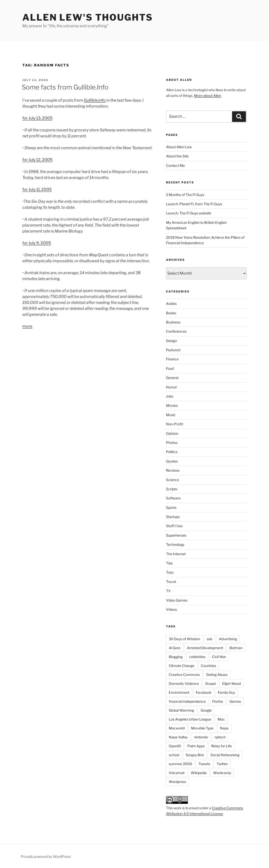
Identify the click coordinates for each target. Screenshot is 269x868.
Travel (171, 582)
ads (210, 639)
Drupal (210, 683)
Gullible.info (95, 100)
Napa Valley (178, 737)
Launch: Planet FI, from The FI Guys (194, 204)
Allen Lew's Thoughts (88, 17)
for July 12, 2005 (37, 160)
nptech (220, 737)
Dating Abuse (217, 675)
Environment (179, 692)
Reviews (173, 470)
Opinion (172, 433)
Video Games (177, 600)
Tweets (204, 764)
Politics (172, 452)
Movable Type (202, 728)
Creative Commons (184, 675)
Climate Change (182, 666)
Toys (170, 572)
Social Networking (225, 755)
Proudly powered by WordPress (46, 856)
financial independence (187, 701)
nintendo (201, 737)
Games (235, 701)
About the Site (177, 156)
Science (172, 480)
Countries (208, 666)
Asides (171, 304)
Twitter (222, 764)
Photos (172, 443)
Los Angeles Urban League (190, 719)
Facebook (204, 692)
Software (173, 498)
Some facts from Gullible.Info (65, 87)
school (174, 755)
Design (171, 341)
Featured (173, 350)
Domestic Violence (184, 683)
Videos (171, 609)
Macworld (177, 728)
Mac (221, 719)
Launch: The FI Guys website (189, 213)
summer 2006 (180, 764)
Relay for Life (221, 746)
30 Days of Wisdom (185, 639)
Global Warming (181, 710)
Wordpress (177, 782)
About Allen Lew (179, 147)
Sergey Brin (195, 755)
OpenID (175, 746)
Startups (173, 517)
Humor (171, 387)
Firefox (218, 701)
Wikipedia (199, 773)
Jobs (170, 396)
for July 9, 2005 (37, 243)
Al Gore (175, 648)
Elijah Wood (231, 683)
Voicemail (177, 773)
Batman (236, 648)
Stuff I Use (174, 526)
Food (170, 368)
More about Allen (208, 96)
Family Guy (226, 692)
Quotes (172, 461)
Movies (172, 405)
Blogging (176, 657)
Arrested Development (205, 648)
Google (206, 710)
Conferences (176, 331)
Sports (171, 507)
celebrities (197, 657)
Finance (172, 359)
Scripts (172, 489)
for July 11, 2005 (37, 189)
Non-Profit (175, 424)
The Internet (176, 554)
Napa (224, 728)
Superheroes (176, 535)
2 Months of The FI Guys (185, 195)
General (172, 378)
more (27, 326)
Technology (175, 544)
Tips (169, 563)
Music (171, 415)
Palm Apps (196, 746)
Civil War (219, 657)
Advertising (228, 639)
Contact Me (175, 165)
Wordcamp (222, 773)
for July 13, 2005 (37, 118)
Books (171, 313)
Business (173, 322)
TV (168, 591)
